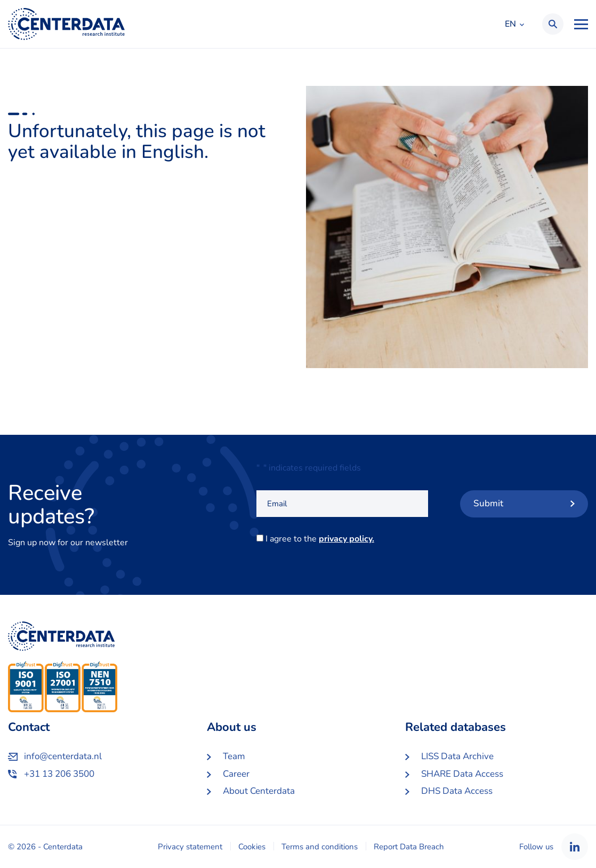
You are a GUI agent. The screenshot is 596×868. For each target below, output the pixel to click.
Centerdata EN (66, 24)
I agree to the (322, 539)
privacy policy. (347, 539)
